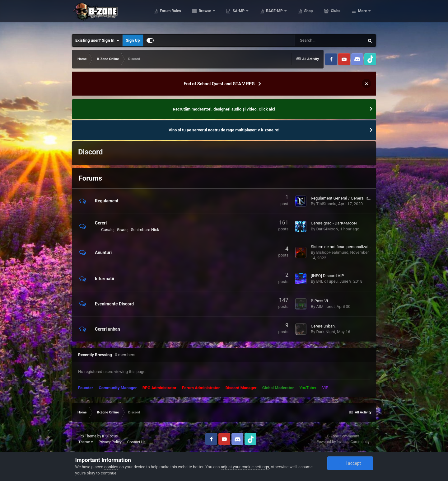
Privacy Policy (110, 442)
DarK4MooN (327, 229)
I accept (350, 463)
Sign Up (133, 40)
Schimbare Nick (145, 230)
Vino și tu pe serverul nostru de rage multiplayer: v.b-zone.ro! (224, 130)
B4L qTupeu (327, 281)
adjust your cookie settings (245, 467)
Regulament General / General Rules (343, 198)
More (362, 16)
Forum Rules (197, 16)
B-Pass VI (319, 301)
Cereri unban (107, 329)
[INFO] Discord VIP (327, 276)
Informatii (105, 279)
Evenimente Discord (114, 304)
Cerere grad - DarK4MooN (334, 223)
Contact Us (136, 442)
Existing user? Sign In (97, 40)
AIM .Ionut (325, 307)
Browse (232, 16)
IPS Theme (87, 436)
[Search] (329, 40)
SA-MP (266, 16)
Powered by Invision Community (343, 442)
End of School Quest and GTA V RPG (219, 84)
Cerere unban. (323, 326)
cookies (111, 467)
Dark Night (326, 332)
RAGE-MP (302, 16)
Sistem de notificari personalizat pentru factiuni (353, 247)
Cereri (101, 223)
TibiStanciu (326, 204)
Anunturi (103, 252)
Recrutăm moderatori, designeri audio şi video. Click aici (224, 109)
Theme (86, 442)
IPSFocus (110, 436)
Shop (336, 16)
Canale (107, 230)
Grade (122, 230)
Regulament (107, 201)
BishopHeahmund (332, 252)
